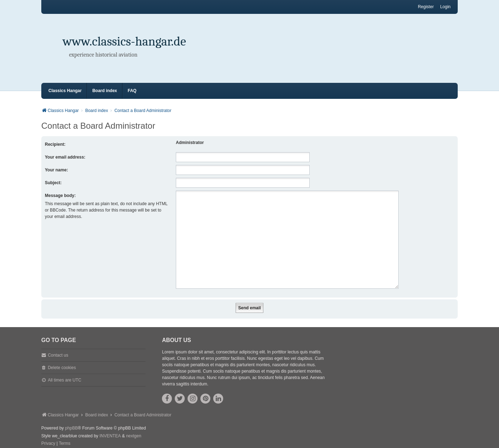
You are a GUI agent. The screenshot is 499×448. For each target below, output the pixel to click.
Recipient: (55, 144)
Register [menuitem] (426, 7)
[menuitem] (48, 435)
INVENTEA (110, 427)
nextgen (134, 427)
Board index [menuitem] (104, 91)
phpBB (72, 420)
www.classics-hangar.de (124, 41)
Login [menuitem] (445, 7)
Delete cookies (62, 359)
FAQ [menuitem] (132, 91)
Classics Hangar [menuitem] (65, 91)
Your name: (56, 170)
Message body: (60, 196)
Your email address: (65, 157)
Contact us (58, 347)
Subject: (53, 183)
